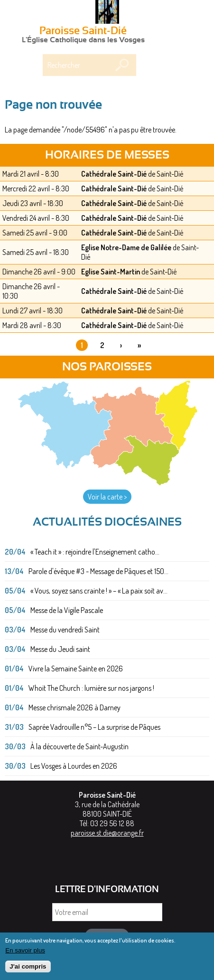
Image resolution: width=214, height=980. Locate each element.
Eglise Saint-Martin (111, 272)
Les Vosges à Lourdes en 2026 (74, 766)
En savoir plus (25, 954)
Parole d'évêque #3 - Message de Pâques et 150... (98, 571)
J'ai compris (28, 970)
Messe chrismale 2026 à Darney (74, 707)
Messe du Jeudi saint (60, 649)
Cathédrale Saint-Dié (114, 174)
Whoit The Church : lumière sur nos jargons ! (91, 688)
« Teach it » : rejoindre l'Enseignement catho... (95, 552)
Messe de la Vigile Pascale (67, 610)
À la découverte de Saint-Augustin (79, 746)
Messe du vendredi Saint (65, 630)
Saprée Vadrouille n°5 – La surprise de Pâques (94, 727)
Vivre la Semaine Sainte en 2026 (76, 669)
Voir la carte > (107, 497)
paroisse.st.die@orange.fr (107, 833)
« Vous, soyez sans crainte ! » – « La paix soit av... (99, 591)
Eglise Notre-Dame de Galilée (126, 247)
